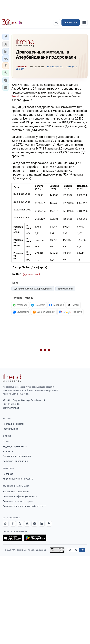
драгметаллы (65, 289)
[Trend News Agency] (12, 378)
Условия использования (16, 492)
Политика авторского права (18, 501)
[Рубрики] (84, 22)
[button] (6, 37)
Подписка (8, 474)
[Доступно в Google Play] (35, 538)
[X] (20, 524)
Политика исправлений (15, 461)
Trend (15, 96)
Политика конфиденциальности (20, 496)
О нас (6, 441)
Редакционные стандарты (17, 456)
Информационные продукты (18, 479)
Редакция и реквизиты (15, 446)
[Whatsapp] (6, 524)
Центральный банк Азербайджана (33, 289)
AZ (76, 550)
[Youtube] (27, 524)
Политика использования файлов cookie (24, 506)
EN (70, 550)
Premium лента (11, 429)
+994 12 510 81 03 (11, 404)
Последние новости (13, 424)
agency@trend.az (11, 408)
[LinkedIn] (42, 524)
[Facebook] (13, 524)
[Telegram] (34, 524)
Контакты (8, 451)
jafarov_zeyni (33, 274)
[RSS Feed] (49, 524)
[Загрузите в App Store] (12, 538)
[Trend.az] (12, 22)
